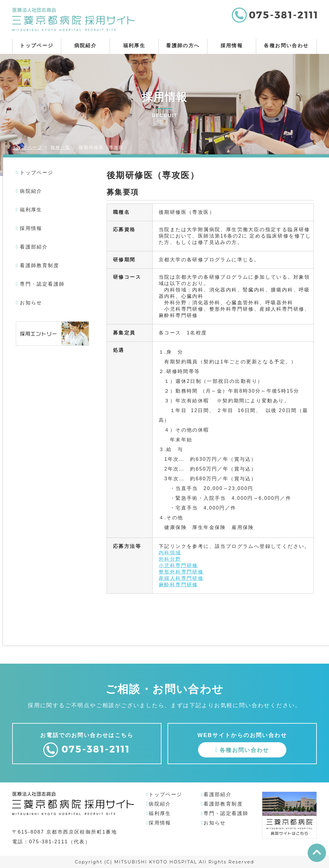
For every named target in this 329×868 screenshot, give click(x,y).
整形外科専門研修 (181, 572)
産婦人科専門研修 (181, 578)
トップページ (37, 46)
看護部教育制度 (223, 804)
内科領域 (170, 553)
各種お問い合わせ (286, 46)
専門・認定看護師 (42, 284)
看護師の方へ (183, 46)
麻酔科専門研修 (178, 585)
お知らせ (31, 303)
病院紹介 (86, 46)
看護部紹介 (34, 247)
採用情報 (232, 46)
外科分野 (170, 559)
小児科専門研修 (178, 565)
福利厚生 (134, 46)
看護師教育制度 (39, 265)
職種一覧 (61, 147)
